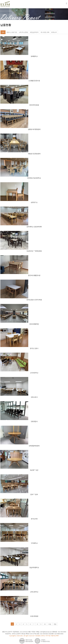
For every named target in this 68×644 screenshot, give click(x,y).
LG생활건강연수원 (34, 81)
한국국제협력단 (34, 324)
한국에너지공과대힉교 (34, 178)
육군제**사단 (34, 470)
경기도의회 (34, 519)
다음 (50, 624)
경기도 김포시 (34, 348)
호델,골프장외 (34, 32)
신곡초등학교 (34, 373)
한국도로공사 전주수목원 (34, 300)
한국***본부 (34, 494)
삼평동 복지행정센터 (34, 129)
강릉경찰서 (34, 421)
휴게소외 (54, 32)
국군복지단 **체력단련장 (34, 251)
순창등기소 (34, 202)
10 (45, 624)
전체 (3, 32)
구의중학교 (34, 543)
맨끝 (55, 624)
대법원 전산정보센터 (34, 154)
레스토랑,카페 (45, 32)
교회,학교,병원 (23, 32)
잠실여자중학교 (34, 567)
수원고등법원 (34, 616)
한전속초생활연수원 (34, 275)
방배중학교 (34, 56)
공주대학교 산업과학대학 (34, 227)
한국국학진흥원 (34, 105)
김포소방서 (34, 397)
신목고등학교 (34, 592)
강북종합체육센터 (34, 446)
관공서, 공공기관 (12, 32)
